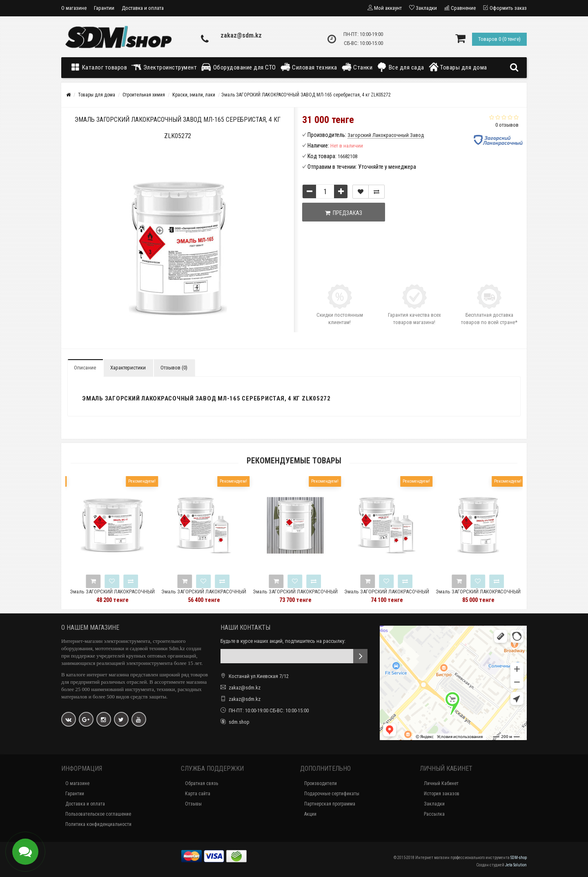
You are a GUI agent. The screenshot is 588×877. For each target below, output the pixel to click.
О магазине (74, 8)
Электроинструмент (164, 67)
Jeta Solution (516, 865)
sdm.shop (239, 722)
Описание (85, 368)
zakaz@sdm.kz (241, 35)
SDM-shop (519, 858)
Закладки (434, 804)
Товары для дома (458, 67)
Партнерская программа (330, 804)
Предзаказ (344, 213)
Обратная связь (202, 783)
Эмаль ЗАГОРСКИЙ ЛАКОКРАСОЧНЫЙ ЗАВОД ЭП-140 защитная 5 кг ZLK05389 (401, 595)
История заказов (442, 794)
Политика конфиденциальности (98, 824)
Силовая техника (309, 67)
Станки (357, 67)
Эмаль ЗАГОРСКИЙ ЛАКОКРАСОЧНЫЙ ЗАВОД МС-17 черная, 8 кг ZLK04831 (126, 595)
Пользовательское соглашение (98, 814)
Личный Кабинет (441, 783)
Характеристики (128, 368)
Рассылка (434, 814)
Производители (321, 783)
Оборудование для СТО (238, 67)
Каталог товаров (100, 67)
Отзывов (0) (174, 368)
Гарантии (104, 8)
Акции (310, 814)
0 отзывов (507, 125)
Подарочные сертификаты (332, 794)
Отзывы (193, 804)
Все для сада (400, 67)
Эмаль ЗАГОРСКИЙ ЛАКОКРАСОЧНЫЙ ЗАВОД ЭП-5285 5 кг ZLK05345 (218, 595)
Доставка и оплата (143, 8)
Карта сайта (198, 794)
